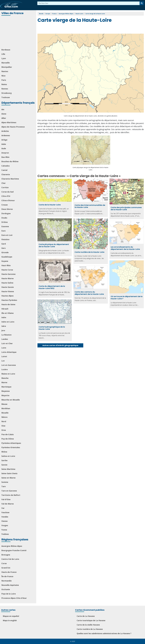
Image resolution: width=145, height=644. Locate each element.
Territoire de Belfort (11, 495)
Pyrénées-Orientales (11, 447)
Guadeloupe (7, 257)
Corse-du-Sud (7, 192)
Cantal (4, 170)
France (54, 14)
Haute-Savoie (8, 287)
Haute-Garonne (8, 274)
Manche (5, 378)
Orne (4, 430)
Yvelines (5, 534)
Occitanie (6, 589)
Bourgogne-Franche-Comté (14, 550)
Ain (3, 109)
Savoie (4, 465)
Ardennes (6, 135)
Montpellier (7, 67)
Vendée (5, 517)
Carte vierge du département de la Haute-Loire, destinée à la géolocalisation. (91, 116)
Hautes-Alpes (7, 296)
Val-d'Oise (6, 499)
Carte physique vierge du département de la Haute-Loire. (91, 169)
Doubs (4, 218)
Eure (3, 231)
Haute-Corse (7, 270)
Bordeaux (6, 50)
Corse (4, 563)
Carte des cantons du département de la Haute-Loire (89, 293)
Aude (4, 148)
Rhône (4, 452)
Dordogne (6, 213)
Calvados (5, 166)
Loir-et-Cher (7, 343)
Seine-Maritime (8, 469)
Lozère (5, 369)
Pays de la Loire (9, 594)
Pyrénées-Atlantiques (11, 443)
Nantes (5, 71)
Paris (4, 80)
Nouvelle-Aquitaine (10, 585)
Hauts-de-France (9, 572)
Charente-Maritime (10, 179)
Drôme (5, 222)
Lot (3, 361)
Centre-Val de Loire (10, 559)
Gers (3, 248)
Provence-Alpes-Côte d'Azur (14, 598)
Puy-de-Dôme (8, 439)
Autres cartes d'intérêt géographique (60, 345)
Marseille (6, 63)
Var (3, 508)
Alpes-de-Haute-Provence (13, 127)
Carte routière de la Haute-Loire (89, 252)
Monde (41, 14)
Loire (4, 348)
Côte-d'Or (6, 196)
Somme (5, 482)
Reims (4, 84)
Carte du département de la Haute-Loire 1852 (52, 287)
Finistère (5, 239)
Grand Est (6, 568)
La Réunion (6, 335)
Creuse (5, 205)
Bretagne (6, 555)
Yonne (4, 530)
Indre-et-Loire (8, 322)
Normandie (6, 581)
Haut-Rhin (6, 265)
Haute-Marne (8, 278)
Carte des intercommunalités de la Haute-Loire (90, 206)
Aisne (4, 114)
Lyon (4, 58)
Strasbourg (6, 93)
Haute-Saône (7, 283)
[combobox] (89, 3)
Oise (3, 426)
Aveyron (5, 153)
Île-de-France (7, 576)
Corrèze (5, 187)
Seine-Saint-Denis (9, 473)
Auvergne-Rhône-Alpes (12, 546)
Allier (4, 118)
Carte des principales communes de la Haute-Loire (126, 209)
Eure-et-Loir (7, 235)
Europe (48, 14)
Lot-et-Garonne (9, 365)
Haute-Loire (79, 14)
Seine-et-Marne (8, 478)
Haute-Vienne (8, 291)
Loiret (4, 356)
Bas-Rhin (5, 157)
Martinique (6, 387)
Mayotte (5, 395)
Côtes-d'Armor (8, 200)
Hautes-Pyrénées (9, 300)
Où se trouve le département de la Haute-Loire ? (127, 298)
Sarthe (4, 460)
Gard (4, 244)
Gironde (5, 252)
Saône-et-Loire (8, 456)
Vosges (5, 525)
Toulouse (6, 97)
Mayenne (6, 391)
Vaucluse (5, 512)
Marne (4, 382)
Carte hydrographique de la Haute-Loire (52, 328)
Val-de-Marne (8, 504)
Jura (3, 330)
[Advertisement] (18, 32)
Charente (6, 174)
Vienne (4, 521)
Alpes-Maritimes (9, 122)
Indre (4, 317)
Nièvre (4, 417)
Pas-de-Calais (8, 434)
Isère (4, 326)
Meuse (4, 404)
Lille (3, 54)
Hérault (5, 309)
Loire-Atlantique (9, 352)
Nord (4, 421)
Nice (3, 76)
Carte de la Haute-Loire (50, 205)
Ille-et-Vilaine (8, 313)
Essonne (5, 226)
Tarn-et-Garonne (9, 491)
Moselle (5, 413)
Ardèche (5, 131)
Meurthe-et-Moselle (11, 400)
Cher (4, 183)
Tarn (4, 486)
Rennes (5, 89)
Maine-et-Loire (8, 374)
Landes (5, 339)
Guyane (5, 261)
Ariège (4, 140)
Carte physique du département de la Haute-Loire (54, 245)
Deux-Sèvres (7, 209)
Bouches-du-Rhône (10, 161)
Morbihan (6, 408)
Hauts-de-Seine (8, 304)
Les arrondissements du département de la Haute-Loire (125, 248)
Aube (4, 144)
